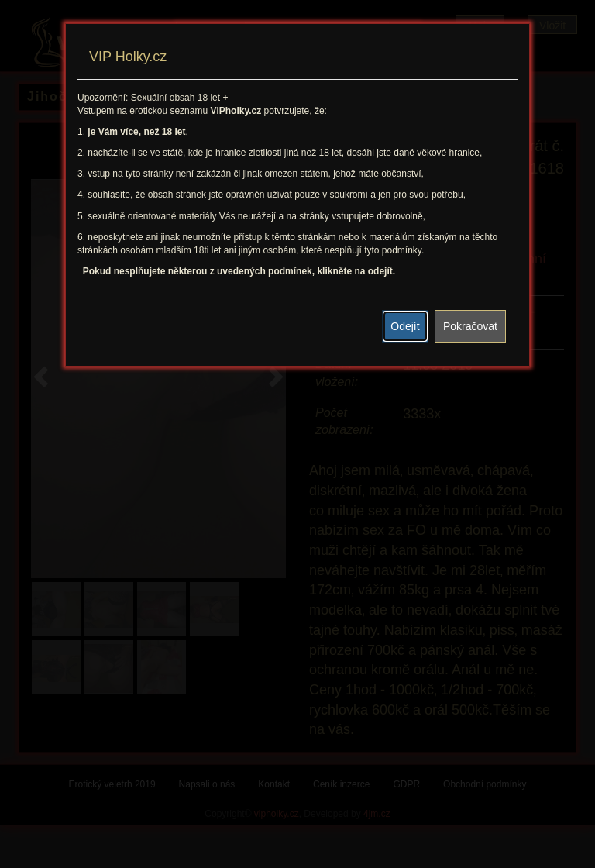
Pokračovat (470, 326)
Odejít (405, 326)
